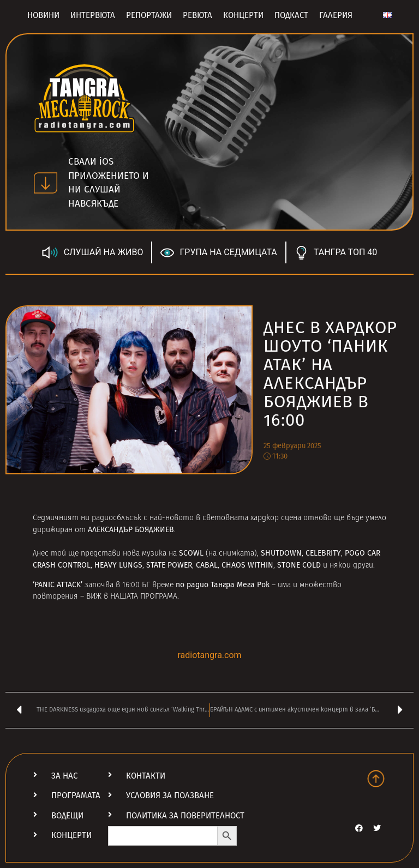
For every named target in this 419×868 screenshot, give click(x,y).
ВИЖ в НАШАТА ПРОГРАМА (132, 597)
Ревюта (197, 15)
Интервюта (93, 15)
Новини (43, 15)
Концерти (243, 15)
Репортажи (149, 15)
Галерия (336, 15)
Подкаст (291, 15)
